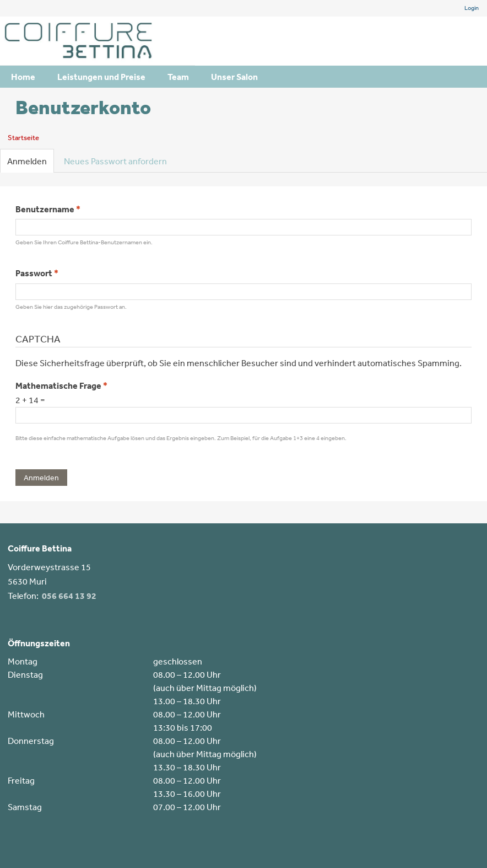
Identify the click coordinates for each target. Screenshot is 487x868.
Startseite (23, 138)
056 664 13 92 (69, 596)
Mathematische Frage (61, 385)
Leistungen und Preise (101, 77)
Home (23, 77)
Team (178, 77)
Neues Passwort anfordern (115, 161)
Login (472, 8)
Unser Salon (234, 77)
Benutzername (48, 208)
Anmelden (27, 161)
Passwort (37, 272)
